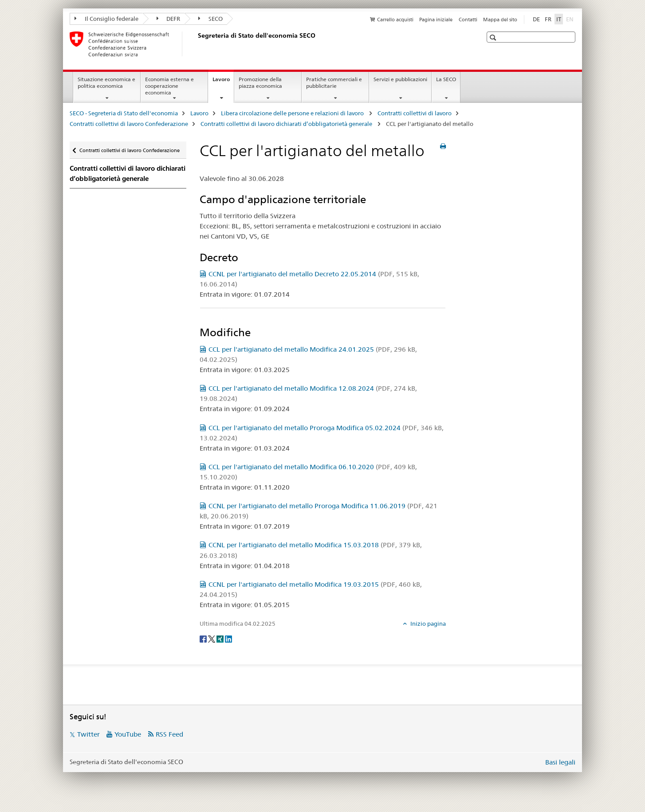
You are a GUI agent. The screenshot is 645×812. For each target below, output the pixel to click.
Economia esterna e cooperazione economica (169, 86)
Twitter (88, 734)
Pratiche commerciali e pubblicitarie (334, 82)
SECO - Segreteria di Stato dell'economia (124, 113)
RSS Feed (169, 734)
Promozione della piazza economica (260, 82)
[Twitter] (212, 638)
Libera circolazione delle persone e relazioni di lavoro (293, 113)
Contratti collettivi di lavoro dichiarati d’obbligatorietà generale (287, 124)
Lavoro (223, 82)
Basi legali (560, 762)
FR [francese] (548, 19)
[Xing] (221, 638)
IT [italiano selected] (559, 19)
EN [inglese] (571, 19)
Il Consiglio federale (106, 19)
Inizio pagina (427, 624)
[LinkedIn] (228, 638)
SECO (210, 19)
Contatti (468, 20)
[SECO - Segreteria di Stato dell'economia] (196, 44)
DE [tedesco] (536, 19)
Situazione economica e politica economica (106, 82)
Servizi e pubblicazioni (400, 79)
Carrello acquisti (395, 20)
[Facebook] (204, 638)
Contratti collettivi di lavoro (415, 113)
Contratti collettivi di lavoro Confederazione (129, 124)
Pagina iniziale (436, 20)
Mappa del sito (500, 20)
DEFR (169, 19)
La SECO (446, 79)
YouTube (128, 734)
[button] (494, 37)
